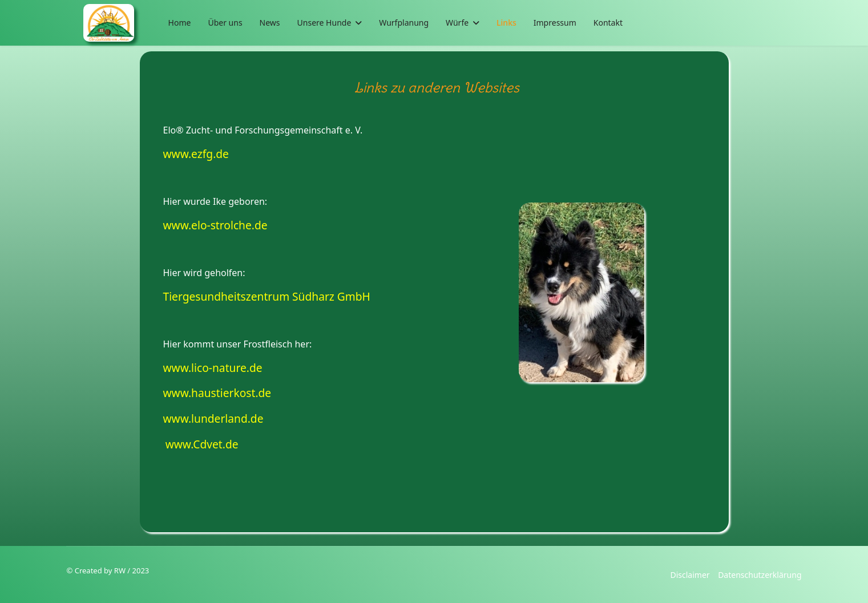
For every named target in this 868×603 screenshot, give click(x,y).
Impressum (555, 23)
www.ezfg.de (196, 154)
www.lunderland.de (213, 418)
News (270, 23)
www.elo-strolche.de (215, 225)
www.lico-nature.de (213, 368)
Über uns (225, 23)
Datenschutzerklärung (760, 575)
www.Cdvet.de (202, 444)
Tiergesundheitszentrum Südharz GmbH (267, 296)
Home (180, 23)
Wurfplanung (404, 23)
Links (506, 23)
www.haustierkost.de (217, 393)
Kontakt (608, 23)
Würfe (457, 23)
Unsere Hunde (324, 23)
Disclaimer (690, 575)
